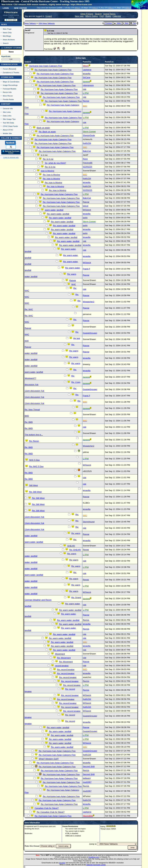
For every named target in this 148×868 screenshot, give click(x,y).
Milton (77, 8)
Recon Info (7, 92)
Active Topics (109, 14)
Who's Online (92, 16)
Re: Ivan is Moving (51, 175)
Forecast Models (10, 89)
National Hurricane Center (96, 865)
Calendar (117, 16)
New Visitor (20, 8)
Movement (60, 654)
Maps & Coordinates (11, 82)
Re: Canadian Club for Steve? (51, 812)
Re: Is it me (48, 159)
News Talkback (30, 23)
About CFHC (8, 130)
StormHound (89, 522)
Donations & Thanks (11, 72)
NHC (74, 284)
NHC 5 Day (34, 460)
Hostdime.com (94, 857)
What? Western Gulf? (49, 759)
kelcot (86, 206)
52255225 (87, 167)
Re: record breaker (66, 670)
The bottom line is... (34, 435)
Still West (33, 485)
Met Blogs (7, 36)
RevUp (86, 101)
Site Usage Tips (9, 119)
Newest (12, 69)
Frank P (86, 269)
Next (126, 23)
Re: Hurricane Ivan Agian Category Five (53, 143)
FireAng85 (88, 163)
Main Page (7, 29)
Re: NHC (29, 309)
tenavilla (87, 74)
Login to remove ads (11, 157)
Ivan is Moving (47, 171)
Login (6, 8)
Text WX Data (8, 123)
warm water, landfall (54, 210)
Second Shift (89, 766)
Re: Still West (35, 492)
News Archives (9, 40)
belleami (87, 778)
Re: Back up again (47, 132)
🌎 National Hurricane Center (11, 152)
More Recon (8, 96)
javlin (85, 218)
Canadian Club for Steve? (47, 808)
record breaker (62, 666)
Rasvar (86, 202)
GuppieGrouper (90, 333)
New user (79, 16)
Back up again (43, 128)
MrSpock (87, 210)
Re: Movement (64, 658)
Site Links (7, 112)
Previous (108, 23)
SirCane (87, 77)
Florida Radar (8, 99)
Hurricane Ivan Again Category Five (46, 66)
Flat (133, 23)
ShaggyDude (89, 135)
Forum (5, 69)
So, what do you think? (55, 163)
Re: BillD (29, 422)
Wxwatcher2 (89, 302)
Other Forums (87, 14)
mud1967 (87, 782)
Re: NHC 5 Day (36, 466)
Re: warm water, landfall (58, 214)
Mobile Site (7, 133)
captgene (87, 70)
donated (62, 863)
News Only (7, 32)
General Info (8, 108)
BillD (27, 416)
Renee (86, 550)
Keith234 (87, 143)
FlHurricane (11, 12)
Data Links (7, 116)
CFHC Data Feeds (10, 126)
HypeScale (6, 56)
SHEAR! (71, 546)
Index (117, 23)
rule (85, 89)
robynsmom (88, 85)
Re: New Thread (32, 410)
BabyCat (87, 151)
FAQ (102, 16)
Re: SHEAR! (75, 550)
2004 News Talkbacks (47, 23)
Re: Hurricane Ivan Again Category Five (53, 70)
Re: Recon (34, 441)
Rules (108, 16)
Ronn (85, 159)
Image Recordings (10, 85)
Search (6, 43)
